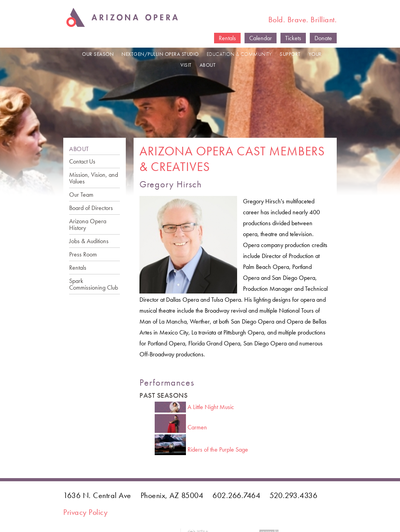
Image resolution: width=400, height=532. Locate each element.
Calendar (261, 38)
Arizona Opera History (88, 224)
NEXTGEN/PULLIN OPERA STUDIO (160, 54)
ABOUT (208, 65)
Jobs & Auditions (89, 241)
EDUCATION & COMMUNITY (239, 54)
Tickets (293, 38)
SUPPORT (290, 54)
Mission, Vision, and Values (94, 178)
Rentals (227, 38)
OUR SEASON (98, 54)
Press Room (83, 254)
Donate (323, 38)
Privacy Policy (85, 512)
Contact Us (82, 161)
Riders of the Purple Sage (218, 449)
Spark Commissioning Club (94, 284)
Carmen (197, 427)
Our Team (81, 195)
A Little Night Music (211, 407)
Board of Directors (91, 208)
